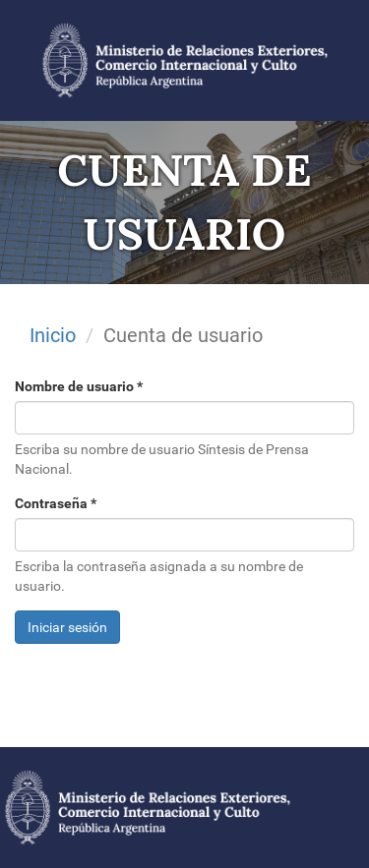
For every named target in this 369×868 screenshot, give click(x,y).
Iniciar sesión (67, 627)
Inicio (53, 335)
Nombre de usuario (79, 386)
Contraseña (56, 503)
